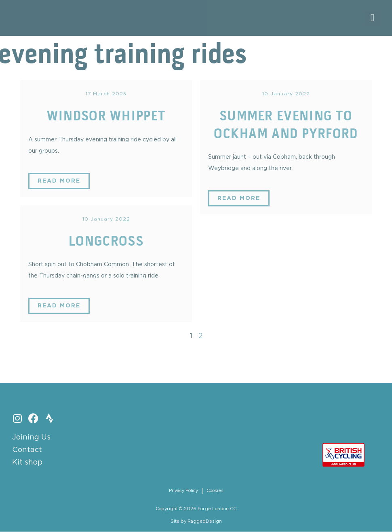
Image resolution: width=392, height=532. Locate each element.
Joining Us (31, 437)
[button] (372, 18)
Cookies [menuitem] (215, 491)
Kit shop (27, 463)
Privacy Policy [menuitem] (183, 491)
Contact (27, 450)
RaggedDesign (205, 521)
